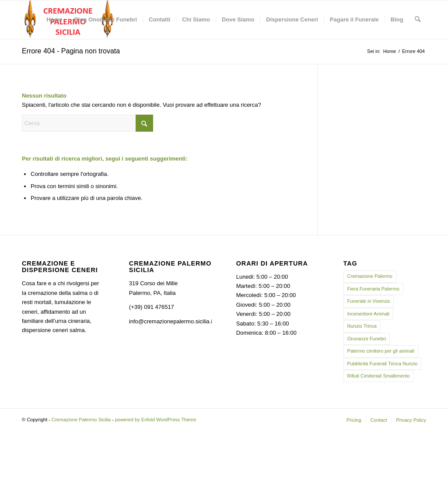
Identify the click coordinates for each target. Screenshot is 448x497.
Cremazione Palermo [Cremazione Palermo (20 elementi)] (370, 276)
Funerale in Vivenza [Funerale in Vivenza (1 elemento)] (369, 301)
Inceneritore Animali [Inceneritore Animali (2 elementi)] (369, 314)
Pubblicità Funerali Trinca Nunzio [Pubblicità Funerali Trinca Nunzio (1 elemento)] (383, 364)
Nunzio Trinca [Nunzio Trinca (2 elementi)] (362, 326)
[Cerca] (418, 20)
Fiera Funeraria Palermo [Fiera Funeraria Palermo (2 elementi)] (373, 289)
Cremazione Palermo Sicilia (81, 420)
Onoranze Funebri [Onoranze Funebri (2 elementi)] (367, 339)
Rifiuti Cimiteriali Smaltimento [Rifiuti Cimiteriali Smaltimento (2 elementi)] (379, 376)
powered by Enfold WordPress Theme (156, 420)
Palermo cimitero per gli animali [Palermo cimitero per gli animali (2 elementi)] (381, 351)
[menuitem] (54, 20)
